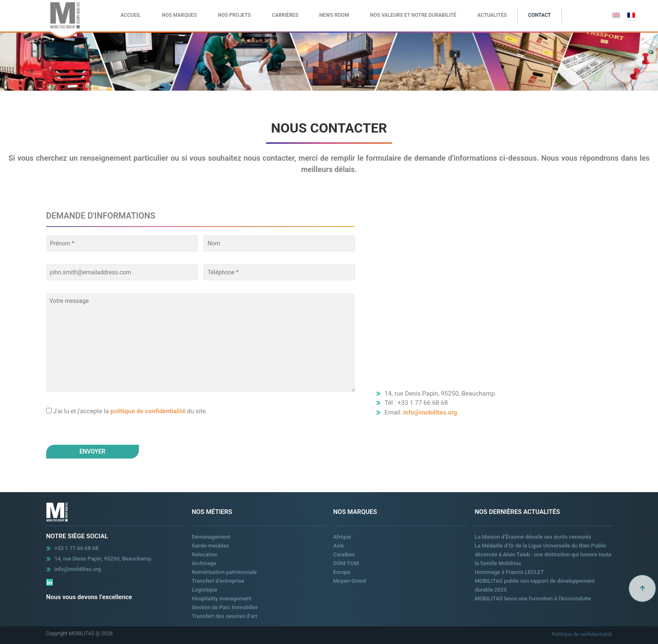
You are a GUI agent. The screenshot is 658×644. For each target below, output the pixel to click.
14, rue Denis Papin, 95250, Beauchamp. (104, 559)
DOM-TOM (346, 563)
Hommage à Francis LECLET (509, 572)
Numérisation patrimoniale (224, 572)
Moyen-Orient (350, 581)
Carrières (285, 15)
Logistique (205, 590)
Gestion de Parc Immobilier (225, 607)
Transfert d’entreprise (218, 581)
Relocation (205, 554)
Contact (540, 15)
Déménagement (211, 537)
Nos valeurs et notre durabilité (413, 15)
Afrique (342, 537)
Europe (342, 572)
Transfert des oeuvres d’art (225, 616)
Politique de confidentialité (582, 634)
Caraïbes (344, 554)
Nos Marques (179, 15)
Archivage (204, 563)
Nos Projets (234, 15)
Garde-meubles (210, 546)
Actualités (492, 15)
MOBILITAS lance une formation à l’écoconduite (533, 598)
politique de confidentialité (148, 411)
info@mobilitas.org (430, 412)
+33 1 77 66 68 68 (77, 548)
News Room (334, 15)
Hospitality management (222, 598)
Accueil (131, 15)
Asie (339, 546)
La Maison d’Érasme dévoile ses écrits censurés (533, 537)
